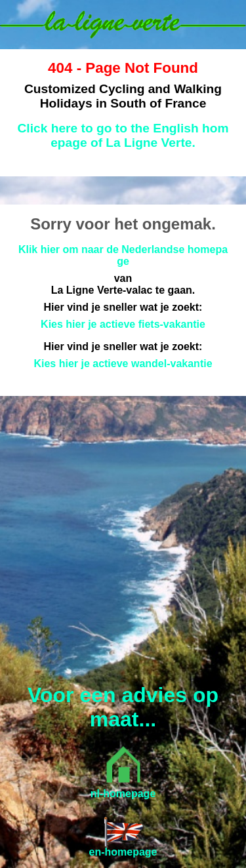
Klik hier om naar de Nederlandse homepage (123, 255)
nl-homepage (123, 794)
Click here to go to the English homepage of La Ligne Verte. (123, 135)
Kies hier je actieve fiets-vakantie (123, 324)
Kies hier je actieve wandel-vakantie (123, 364)
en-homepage (123, 852)
